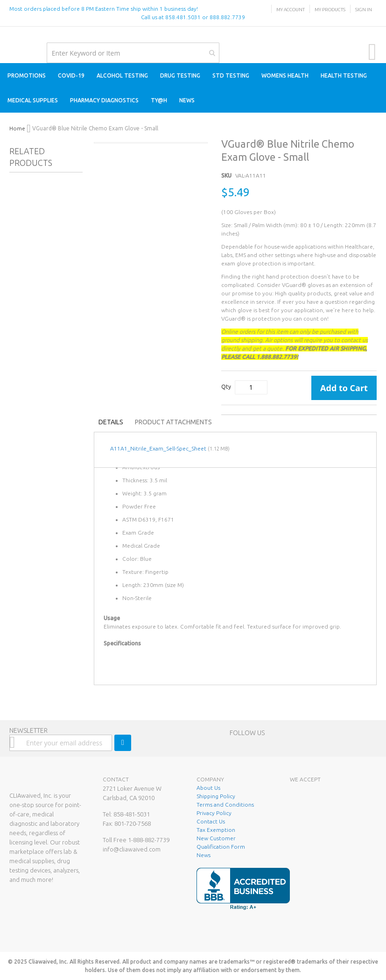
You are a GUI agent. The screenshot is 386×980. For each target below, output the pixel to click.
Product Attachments (173, 422)
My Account (291, 10)
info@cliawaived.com (132, 849)
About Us (208, 788)
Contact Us (211, 821)
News (204, 855)
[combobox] (133, 53)
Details (111, 422)
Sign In (364, 10)
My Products (330, 10)
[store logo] (10, 36)
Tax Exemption (216, 830)
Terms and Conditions (225, 805)
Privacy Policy (214, 813)
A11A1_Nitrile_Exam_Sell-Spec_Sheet (158, 448)
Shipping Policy (216, 796)
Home (17, 128)
